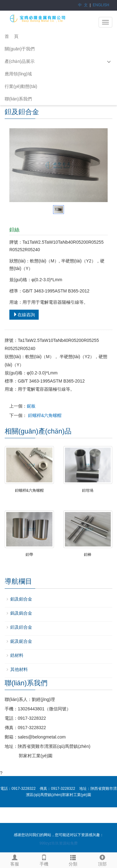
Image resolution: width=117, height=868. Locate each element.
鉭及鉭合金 (21, 627)
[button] (109, 61)
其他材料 (19, 669)
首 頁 (12, 36)
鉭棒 (88, 555)
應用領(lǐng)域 (18, 74)
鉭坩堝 (88, 490)
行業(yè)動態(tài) (21, 86)
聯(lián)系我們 (18, 99)
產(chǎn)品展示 (20, 61)
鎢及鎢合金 (21, 613)
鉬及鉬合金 (21, 599)
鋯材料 (17, 655)
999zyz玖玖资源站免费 (58, 843)
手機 (44, 860)
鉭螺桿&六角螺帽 (44, 415)
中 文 (83, 5)
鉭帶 (29, 555)
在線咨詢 (24, 315)
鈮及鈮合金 (21, 641)
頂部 (102, 860)
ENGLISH (101, 5)
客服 (15, 860)
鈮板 (31, 406)
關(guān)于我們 (20, 49)
